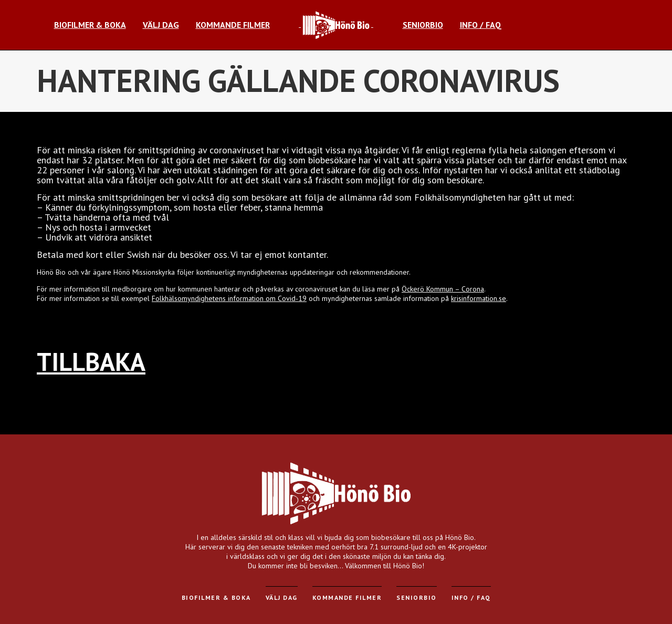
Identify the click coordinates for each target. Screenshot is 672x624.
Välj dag (282, 597)
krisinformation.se (479, 298)
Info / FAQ (471, 597)
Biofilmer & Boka (216, 597)
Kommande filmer (347, 597)
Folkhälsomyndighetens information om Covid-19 (229, 298)
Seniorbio (417, 597)
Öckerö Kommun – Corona (443, 289)
